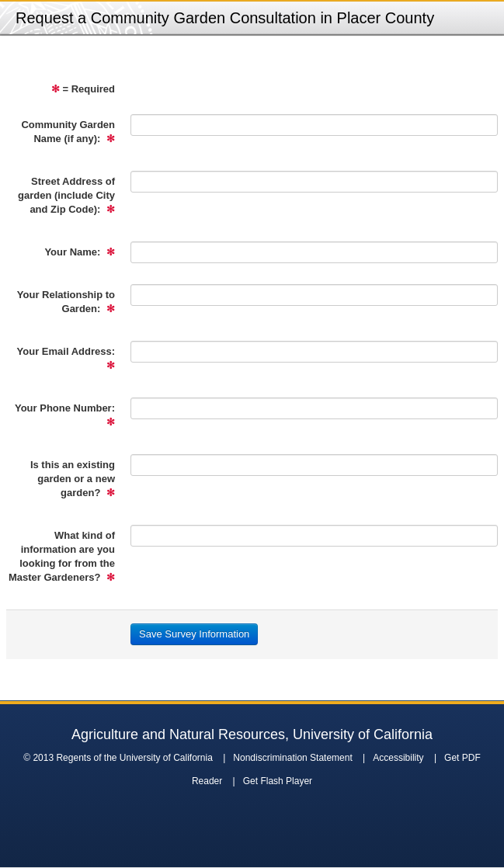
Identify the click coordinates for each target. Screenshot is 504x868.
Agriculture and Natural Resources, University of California (252, 734)
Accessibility (398, 758)
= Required (83, 89)
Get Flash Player (278, 781)
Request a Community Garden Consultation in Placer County (225, 18)
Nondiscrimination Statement (292, 758)
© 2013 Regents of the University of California (118, 758)
